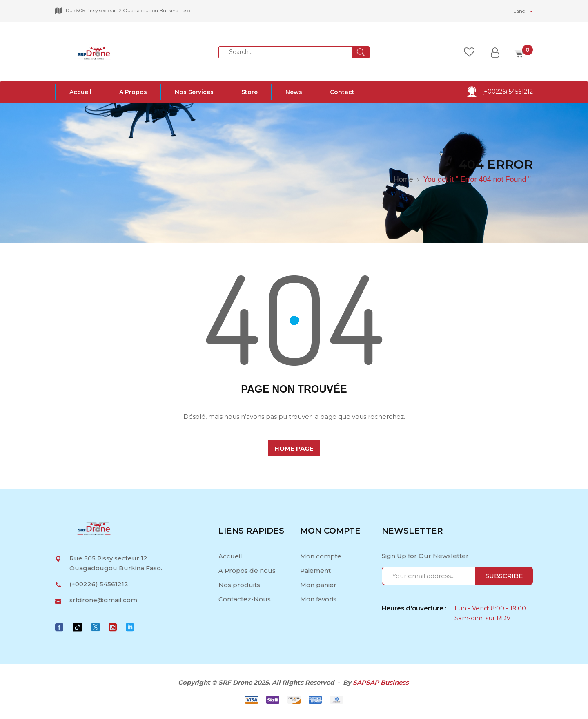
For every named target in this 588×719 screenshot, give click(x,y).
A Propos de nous (247, 571)
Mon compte (321, 556)
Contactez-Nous (245, 599)
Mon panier (318, 585)
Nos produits (239, 585)
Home (403, 179)
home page (294, 448)
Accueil (231, 556)
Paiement (315, 571)
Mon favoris (318, 599)
